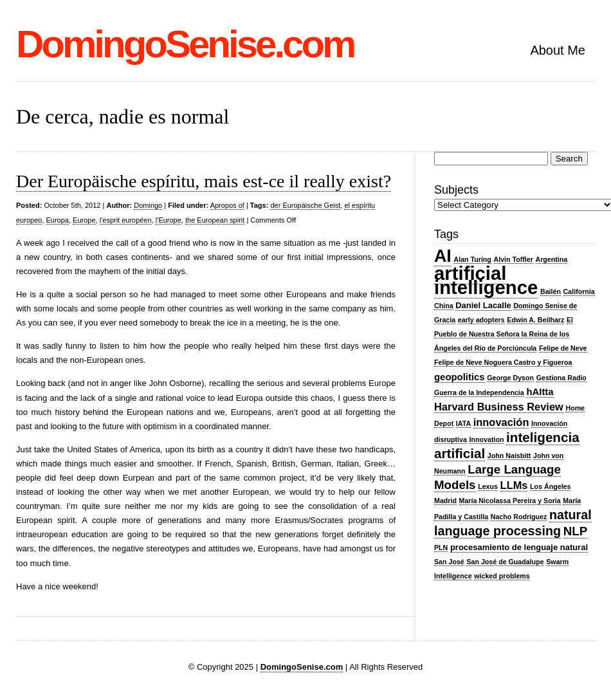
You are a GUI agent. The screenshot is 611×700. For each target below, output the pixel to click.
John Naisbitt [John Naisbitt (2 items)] (509, 456)
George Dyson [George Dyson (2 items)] (510, 378)
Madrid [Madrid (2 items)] (445, 501)
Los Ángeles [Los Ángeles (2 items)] (550, 486)
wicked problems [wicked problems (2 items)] (502, 576)
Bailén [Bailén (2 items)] (551, 291)
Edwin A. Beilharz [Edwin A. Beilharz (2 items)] (535, 320)
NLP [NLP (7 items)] (575, 531)
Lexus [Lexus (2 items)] (488, 486)
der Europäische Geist (305, 205)
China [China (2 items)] (444, 306)
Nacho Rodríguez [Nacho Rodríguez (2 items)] (519, 517)
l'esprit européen (126, 220)
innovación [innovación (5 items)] (501, 422)
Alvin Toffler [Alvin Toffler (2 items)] (514, 259)
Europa (58, 220)
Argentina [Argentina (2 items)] (552, 259)
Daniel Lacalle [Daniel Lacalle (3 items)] (483, 305)
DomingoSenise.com (185, 44)
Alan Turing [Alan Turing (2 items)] (472, 259)
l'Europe (169, 220)
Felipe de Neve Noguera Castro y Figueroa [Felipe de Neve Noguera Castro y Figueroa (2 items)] (503, 362)
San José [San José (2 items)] (449, 562)
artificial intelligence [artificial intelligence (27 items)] (486, 280)
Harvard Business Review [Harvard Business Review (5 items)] (499, 407)
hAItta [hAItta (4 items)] (540, 392)
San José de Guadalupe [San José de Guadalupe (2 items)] (505, 562)
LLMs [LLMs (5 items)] (514, 485)
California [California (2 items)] (579, 291)
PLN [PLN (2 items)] (441, 548)
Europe (84, 220)
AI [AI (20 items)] (443, 256)
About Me (558, 50)
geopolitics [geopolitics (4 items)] (460, 377)
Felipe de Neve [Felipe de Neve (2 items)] (563, 348)
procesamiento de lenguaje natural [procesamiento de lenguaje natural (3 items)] (519, 547)
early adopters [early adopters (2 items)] (481, 320)
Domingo (148, 205)
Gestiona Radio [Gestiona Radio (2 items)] (561, 378)
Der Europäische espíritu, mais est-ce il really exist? (204, 181)
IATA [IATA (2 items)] (463, 423)
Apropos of (227, 205)
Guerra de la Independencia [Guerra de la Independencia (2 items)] (479, 392)
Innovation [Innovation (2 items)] (487, 439)
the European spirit (215, 220)
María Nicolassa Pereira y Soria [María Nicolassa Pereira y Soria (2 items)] (510, 501)
